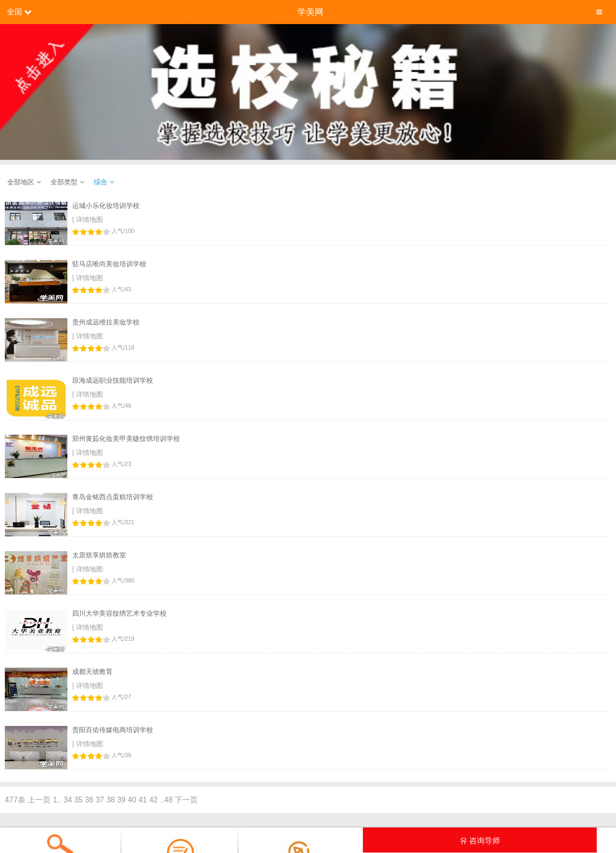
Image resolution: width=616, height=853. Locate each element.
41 (143, 800)
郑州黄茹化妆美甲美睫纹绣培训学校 (126, 439)
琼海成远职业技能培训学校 (113, 380)
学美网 (310, 12)
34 (68, 800)
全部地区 (21, 182)
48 (168, 800)
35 (78, 800)
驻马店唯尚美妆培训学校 (109, 264)
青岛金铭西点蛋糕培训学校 (113, 497)
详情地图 (90, 220)
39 (121, 800)
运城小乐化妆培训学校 (106, 206)
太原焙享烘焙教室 (99, 555)
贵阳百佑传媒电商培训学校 (113, 730)
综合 (101, 182)
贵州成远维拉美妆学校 (106, 322)
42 (154, 800)
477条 (15, 800)
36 (89, 800)
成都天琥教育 (92, 672)
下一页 (186, 800)
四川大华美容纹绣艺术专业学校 (119, 613)
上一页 (39, 800)
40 (132, 800)
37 (100, 800)
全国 (14, 12)
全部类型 (64, 182)
